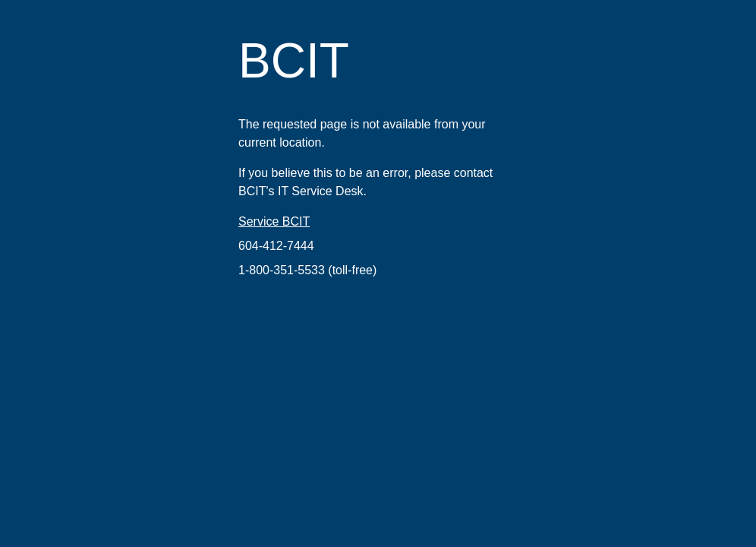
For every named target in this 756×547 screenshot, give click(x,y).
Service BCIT (274, 221)
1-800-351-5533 (282, 270)
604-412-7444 (276, 246)
